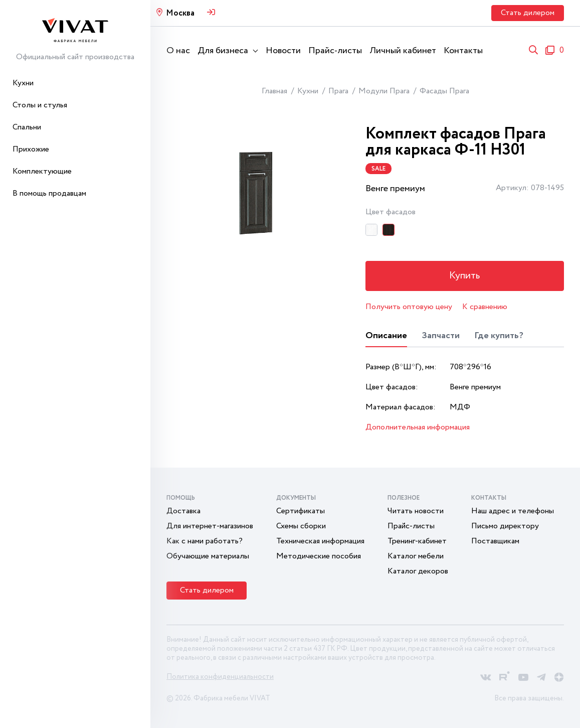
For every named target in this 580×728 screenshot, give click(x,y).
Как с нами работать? (205, 541)
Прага (338, 91)
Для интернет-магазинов (210, 526)
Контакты (463, 51)
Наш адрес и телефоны (513, 511)
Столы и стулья (40, 105)
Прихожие (31, 149)
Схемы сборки (301, 526)
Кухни (23, 83)
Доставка (183, 511)
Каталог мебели (416, 556)
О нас (178, 51)
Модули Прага (384, 91)
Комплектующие (42, 171)
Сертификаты (301, 511)
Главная (274, 91)
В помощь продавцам (49, 193)
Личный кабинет (403, 51)
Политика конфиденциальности (220, 677)
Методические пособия (319, 556)
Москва (180, 13)
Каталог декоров (418, 571)
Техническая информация (320, 541)
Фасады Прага (444, 91)
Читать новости (416, 511)
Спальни (27, 127)
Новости (283, 51)
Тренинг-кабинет (417, 541)
